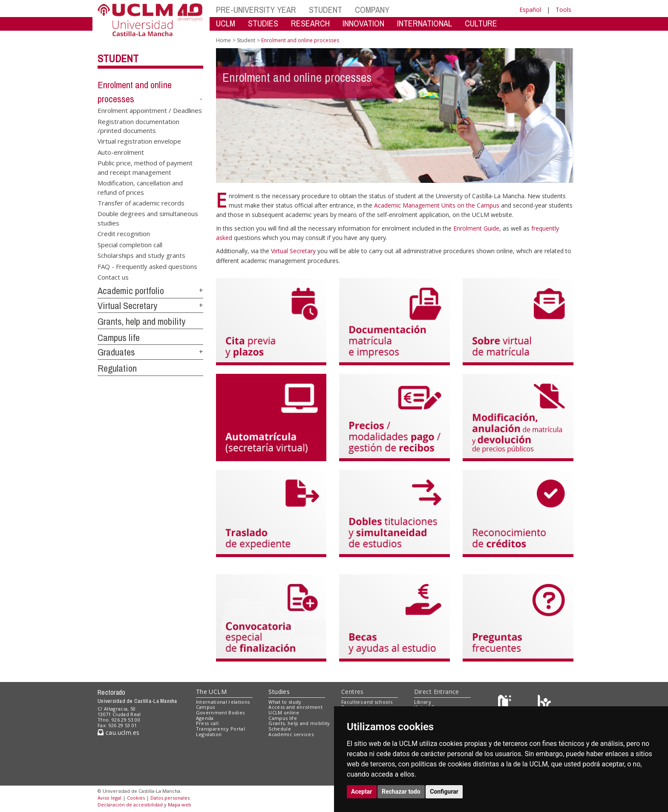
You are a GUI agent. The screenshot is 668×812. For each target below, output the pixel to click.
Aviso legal (109, 798)
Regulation (117, 368)
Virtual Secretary (127, 306)
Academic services (291, 734)
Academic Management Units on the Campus (438, 205)
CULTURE (481, 23)
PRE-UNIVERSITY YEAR (256, 10)
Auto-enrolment (121, 152)
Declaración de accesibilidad (130, 805)
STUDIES (263, 23)
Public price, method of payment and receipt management (145, 167)
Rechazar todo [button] (401, 792)
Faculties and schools (367, 702)
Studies (279, 692)
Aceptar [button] (362, 792)
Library (423, 702)
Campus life (119, 338)
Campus (206, 707)
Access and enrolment (295, 707)
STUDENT (325, 10)
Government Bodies (220, 712)
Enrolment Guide (476, 228)
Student (118, 58)
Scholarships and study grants (141, 255)
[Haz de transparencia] (506, 704)
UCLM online (284, 712)
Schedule (280, 729)
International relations (223, 702)
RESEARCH (310, 23)
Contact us (113, 277)
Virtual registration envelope (139, 141)
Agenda (205, 718)
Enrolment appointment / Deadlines (150, 110)
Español (530, 10)
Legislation (209, 734)
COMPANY (372, 10)
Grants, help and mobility (141, 321)
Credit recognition (124, 234)
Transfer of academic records (141, 203)
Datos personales (170, 798)
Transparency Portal (220, 729)
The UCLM (211, 692)
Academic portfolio (131, 291)
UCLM (226, 23)
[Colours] (544, 704)
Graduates (116, 352)
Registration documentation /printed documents (138, 126)
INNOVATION (363, 23)
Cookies (136, 798)
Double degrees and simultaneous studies (148, 218)
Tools (563, 10)
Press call (207, 723)
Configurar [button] (444, 792)
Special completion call (130, 244)
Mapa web (180, 805)
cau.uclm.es (118, 733)
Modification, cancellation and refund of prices (140, 187)
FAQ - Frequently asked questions (147, 266)
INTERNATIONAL (425, 23)
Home (223, 40)
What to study (285, 702)
